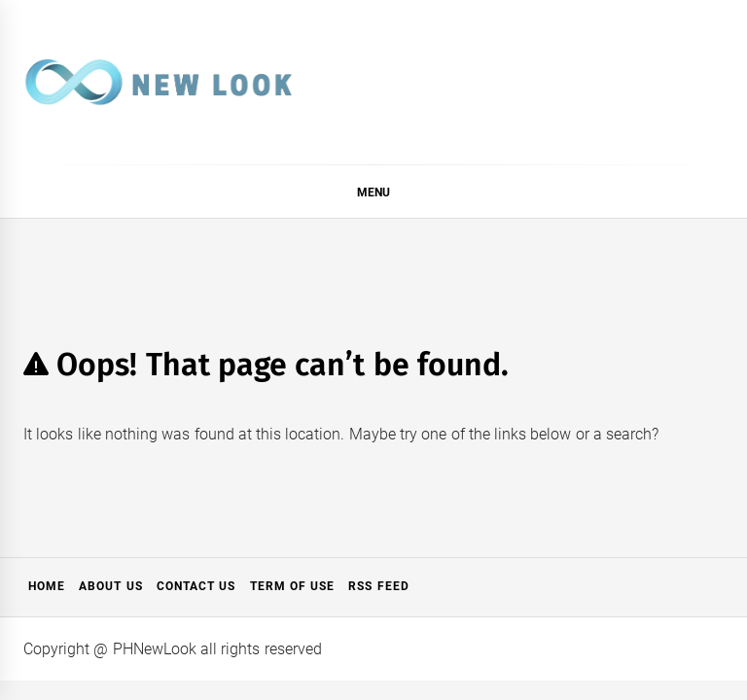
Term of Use (293, 586)
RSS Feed (378, 586)
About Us (110, 586)
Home (47, 586)
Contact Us (196, 586)
